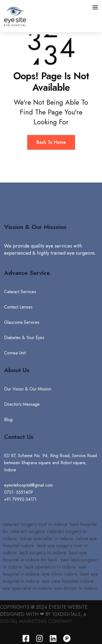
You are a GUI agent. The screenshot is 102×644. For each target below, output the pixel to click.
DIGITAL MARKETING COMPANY (36, 621)
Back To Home (51, 142)
